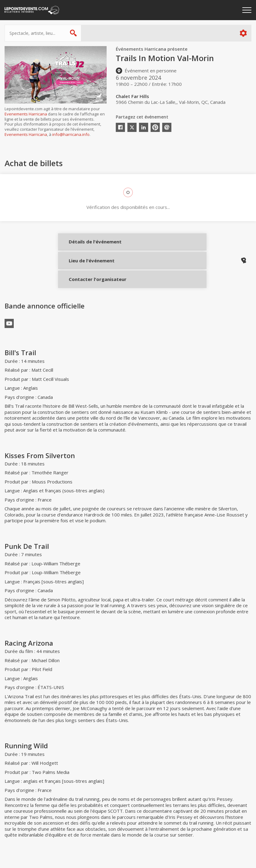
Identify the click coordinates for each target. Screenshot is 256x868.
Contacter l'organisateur (86, 287)
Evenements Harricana (26, 114)
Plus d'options (243, 33)
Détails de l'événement (86, 246)
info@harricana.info (71, 134)
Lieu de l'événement (86, 266)
